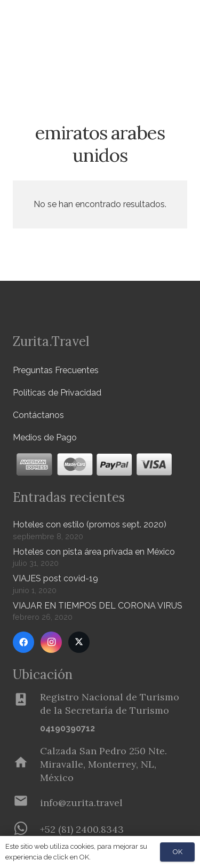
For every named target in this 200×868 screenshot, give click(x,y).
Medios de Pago (45, 437)
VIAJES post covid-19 (55, 578)
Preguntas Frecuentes (56, 370)
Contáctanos (38, 415)
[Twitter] (79, 642)
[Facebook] (23, 642)
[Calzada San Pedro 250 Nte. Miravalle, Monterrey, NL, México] (26, 764)
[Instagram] (51, 642)
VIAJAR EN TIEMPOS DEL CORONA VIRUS (98, 606)
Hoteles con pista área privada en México (94, 552)
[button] (186, 56)
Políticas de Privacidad (57, 393)
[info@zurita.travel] (26, 803)
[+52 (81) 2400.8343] (26, 830)
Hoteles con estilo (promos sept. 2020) (90, 524)
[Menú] (159, 21)
